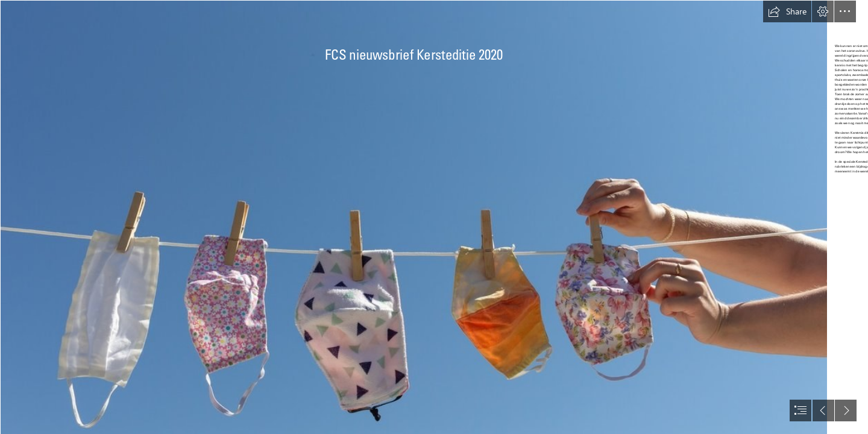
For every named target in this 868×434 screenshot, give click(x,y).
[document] (434, 217)
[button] (787, 11)
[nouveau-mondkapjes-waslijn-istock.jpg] (413, 217)
